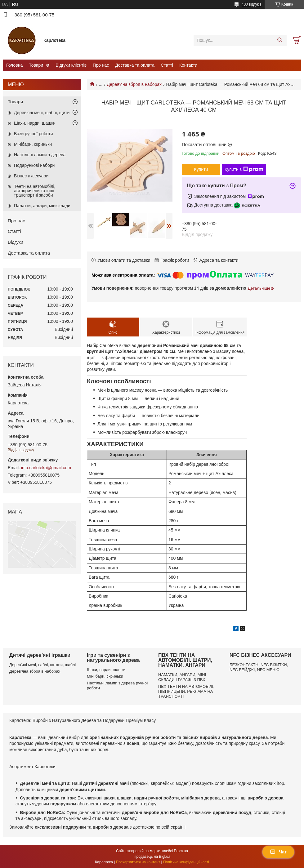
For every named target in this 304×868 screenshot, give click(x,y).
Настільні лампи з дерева (40, 155)
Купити (201, 169)
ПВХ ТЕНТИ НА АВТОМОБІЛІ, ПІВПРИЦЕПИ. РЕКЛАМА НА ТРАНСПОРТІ (186, 692)
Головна (14, 65)
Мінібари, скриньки (33, 144)
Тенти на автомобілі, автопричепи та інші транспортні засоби (35, 191)
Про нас (101, 65)
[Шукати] (280, 40)
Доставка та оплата (135, 65)
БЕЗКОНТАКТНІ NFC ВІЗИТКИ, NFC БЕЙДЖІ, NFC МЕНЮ (259, 667)
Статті (167, 65)
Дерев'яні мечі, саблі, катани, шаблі (42, 665)
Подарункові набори (34, 165)
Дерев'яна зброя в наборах (134, 84)
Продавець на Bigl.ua (152, 857)
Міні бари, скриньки (105, 676)
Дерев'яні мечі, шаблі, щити (42, 113)
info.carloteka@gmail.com (46, 468)
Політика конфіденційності (186, 862)
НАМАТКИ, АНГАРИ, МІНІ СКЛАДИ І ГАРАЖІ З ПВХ (182, 677)
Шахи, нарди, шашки (35, 123)
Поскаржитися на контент (138, 862)
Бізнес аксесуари (31, 176)
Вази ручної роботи (34, 134)
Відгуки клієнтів (71, 65)
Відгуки (16, 242)
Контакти (188, 65)
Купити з (244, 169)
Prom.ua (181, 851)
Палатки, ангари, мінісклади (42, 206)
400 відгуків (252, 4)
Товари (36, 65)
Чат (278, 852)
